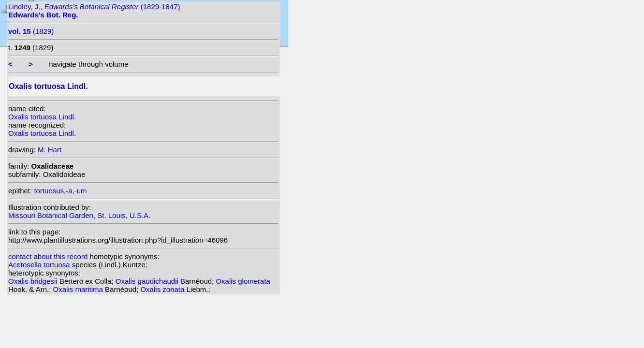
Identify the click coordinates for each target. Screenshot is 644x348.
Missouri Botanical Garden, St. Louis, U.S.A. (79, 215)
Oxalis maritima (79, 289)
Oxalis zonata (163, 289)
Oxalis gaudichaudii (148, 281)
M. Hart (50, 150)
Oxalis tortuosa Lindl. (42, 117)
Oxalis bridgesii (34, 281)
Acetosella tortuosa (40, 265)
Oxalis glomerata (243, 281)
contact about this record (48, 256)
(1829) (31, 31)
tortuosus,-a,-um (60, 191)
